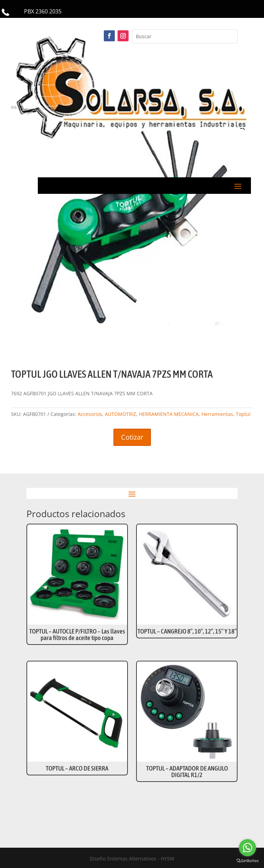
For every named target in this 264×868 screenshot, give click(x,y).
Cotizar (132, 437)
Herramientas (217, 414)
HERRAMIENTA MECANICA (169, 414)
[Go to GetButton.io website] (247, 861)
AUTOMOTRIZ (120, 414)
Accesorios (90, 414)
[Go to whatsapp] (247, 848)
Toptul (243, 414)
